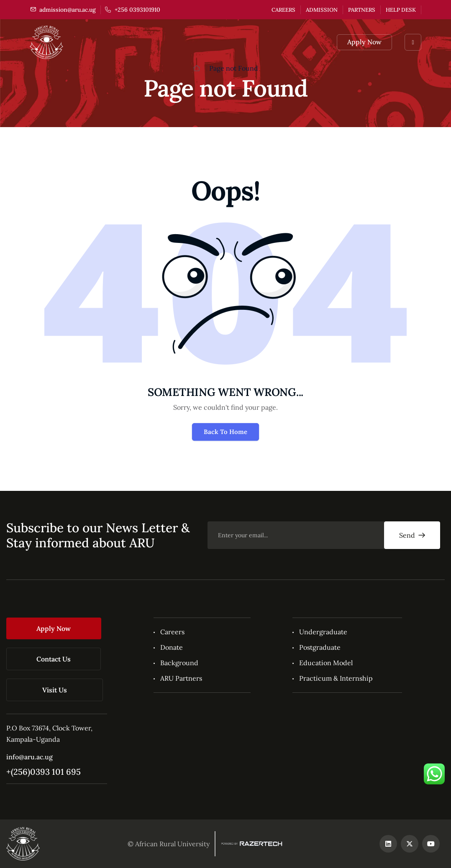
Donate (172, 647)
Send (412, 535)
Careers (283, 10)
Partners (362, 10)
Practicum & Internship (336, 678)
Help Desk (401, 10)
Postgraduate (320, 647)
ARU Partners (181, 678)
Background (179, 663)
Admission (322, 10)
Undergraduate (323, 632)
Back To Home (225, 432)
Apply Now (364, 42)
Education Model (326, 663)
